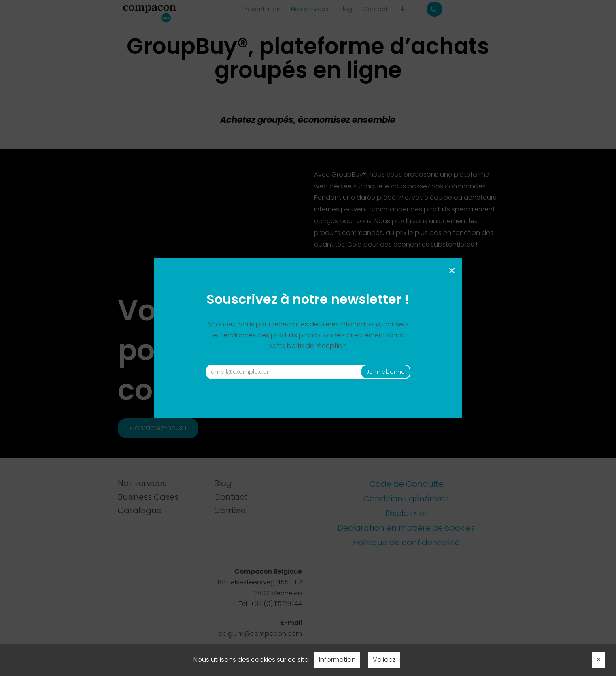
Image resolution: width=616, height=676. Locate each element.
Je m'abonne (386, 372)
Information (337, 660)
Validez (384, 660)
